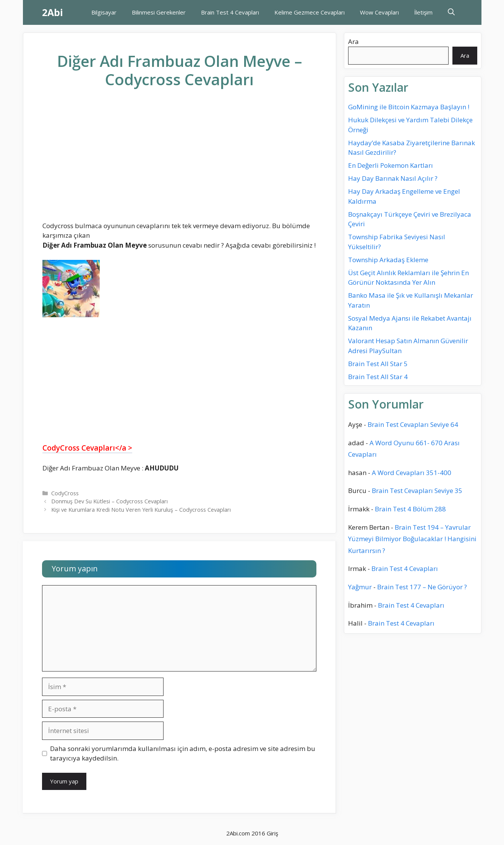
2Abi (53, 12)
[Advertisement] (180, 161)
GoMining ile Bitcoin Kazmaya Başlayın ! (409, 107)
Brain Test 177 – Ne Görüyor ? (422, 587)
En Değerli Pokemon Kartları (391, 165)
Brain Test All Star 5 (378, 364)
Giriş (272, 833)
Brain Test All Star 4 (378, 377)
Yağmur (360, 587)
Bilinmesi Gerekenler (159, 12)
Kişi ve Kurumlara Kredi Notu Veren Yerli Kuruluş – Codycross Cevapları (141, 510)
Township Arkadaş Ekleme (388, 260)
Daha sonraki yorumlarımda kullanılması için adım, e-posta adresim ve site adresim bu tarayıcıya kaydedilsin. (183, 753)
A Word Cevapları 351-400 (412, 473)
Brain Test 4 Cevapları (230, 12)
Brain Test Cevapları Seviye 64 (413, 424)
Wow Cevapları (379, 12)
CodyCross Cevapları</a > (87, 448)
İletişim (423, 12)
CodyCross (65, 493)
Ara (353, 41)
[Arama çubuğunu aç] (451, 12)
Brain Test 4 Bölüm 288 (410, 509)
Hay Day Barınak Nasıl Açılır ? (393, 178)
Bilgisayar (104, 12)
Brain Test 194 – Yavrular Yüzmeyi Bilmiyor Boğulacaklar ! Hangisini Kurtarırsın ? (412, 539)
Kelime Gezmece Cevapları (310, 12)
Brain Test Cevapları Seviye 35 (417, 491)
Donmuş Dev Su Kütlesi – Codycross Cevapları (109, 501)
